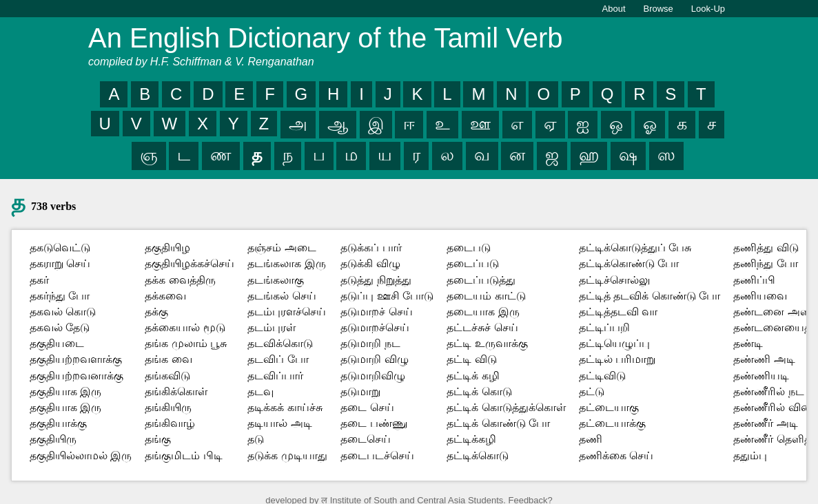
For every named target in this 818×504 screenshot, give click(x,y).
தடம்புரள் (272, 327)
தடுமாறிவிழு (373, 376)
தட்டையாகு (609, 407)
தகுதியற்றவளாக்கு (76, 359)
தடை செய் (367, 407)
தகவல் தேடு (60, 327)
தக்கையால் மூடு (185, 327)
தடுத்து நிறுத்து (376, 280)
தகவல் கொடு (63, 312)
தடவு (260, 391)
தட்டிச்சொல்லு (614, 280)
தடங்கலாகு (276, 280)
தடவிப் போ (278, 359)
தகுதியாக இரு (65, 391)
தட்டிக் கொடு (479, 391)
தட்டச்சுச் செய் (482, 327)
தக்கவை (165, 296)
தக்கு (156, 312)
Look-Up (708, 9)
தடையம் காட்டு (486, 296)
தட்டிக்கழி (471, 439)
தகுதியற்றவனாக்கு (76, 376)
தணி (591, 439)
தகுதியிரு (53, 439)
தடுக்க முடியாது (287, 455)
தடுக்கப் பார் (371, 248)
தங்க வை (168, 359)
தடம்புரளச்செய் (287, 312)
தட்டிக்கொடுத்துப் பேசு (635, 248)
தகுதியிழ (167, 248)
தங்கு (158, 439)
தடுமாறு (360, 391)
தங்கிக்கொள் (176, 391)
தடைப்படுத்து (481, 280)
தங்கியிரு (168, 407)
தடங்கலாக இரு (286, 263)
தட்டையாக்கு (612, 423)
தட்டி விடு (471, 359)
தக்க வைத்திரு (180, 280)
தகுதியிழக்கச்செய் (190, 263)
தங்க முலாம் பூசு (186, 343)
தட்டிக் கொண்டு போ (498, 423)
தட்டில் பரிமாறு (617, 359)
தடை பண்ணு (374, 423)
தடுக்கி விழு (370, 263)
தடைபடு (469, 248)
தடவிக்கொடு (280, 343)
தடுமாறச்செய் (375, 327)
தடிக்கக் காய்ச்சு (285, 407)
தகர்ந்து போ (60, 296)
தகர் (39, 280)
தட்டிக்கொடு (478, 455)
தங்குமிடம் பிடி (183, 455)
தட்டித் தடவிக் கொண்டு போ (650, 296)
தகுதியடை (57, 343)
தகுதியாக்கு (58, 423)
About (614, 9)
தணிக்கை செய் (616, 455)
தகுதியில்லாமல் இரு (81, 455)
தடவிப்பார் (275, 376)
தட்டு (592, 391)
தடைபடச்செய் (377, 455)
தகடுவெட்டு (60, 248)
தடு (256, 439)
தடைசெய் (366, 439)
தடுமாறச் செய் (376, 312)
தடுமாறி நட (370, 343)
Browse (658, 9)
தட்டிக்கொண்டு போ (629, 263)
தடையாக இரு (483, 312)
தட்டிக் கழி (473, 376)
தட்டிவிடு (602, 376)
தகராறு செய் (60, 263)
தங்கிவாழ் (170, 423)
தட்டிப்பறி (604, 327)
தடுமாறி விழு (374, 359)
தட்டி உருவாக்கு (487, 343)
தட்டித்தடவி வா (618, 312)
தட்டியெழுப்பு (614, 343)
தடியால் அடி (279, 423)
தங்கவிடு (167, 376)
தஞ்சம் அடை (282, 248)
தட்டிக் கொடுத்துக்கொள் (506, 407)
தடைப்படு (473, 263)
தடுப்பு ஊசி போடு (387, 296)
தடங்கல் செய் (282, 296)
